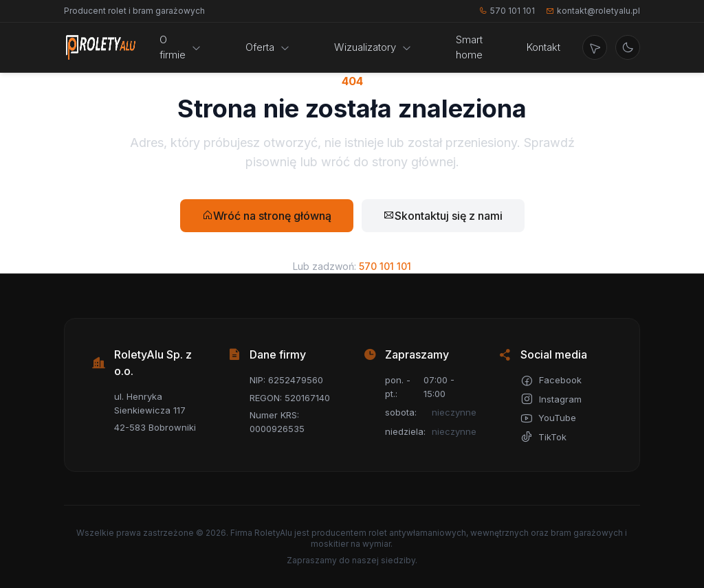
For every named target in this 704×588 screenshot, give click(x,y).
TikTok (543, 437)
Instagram (551, 399)
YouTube (548, 418)
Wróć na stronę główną (267, 216)
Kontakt (543, 47)
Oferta (268, 47)
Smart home (469, 47)
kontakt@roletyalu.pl (593, 11)
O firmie (180, 47)
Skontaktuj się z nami (443, 216)
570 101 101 (507, 11)
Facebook (551, 381)
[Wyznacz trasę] (595, 47)
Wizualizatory (373, 47)
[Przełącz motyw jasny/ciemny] (628, 47)
